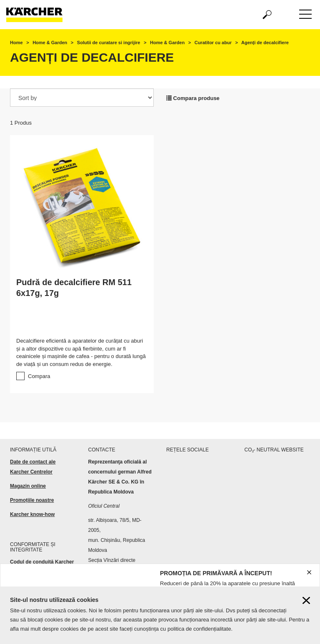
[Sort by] (82, 98)
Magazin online (28, 486)
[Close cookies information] (306, 600)
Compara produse (193, 98)
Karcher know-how (32, 514)
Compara (39, 376)
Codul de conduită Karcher (43, 562)
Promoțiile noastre (32, 500)
